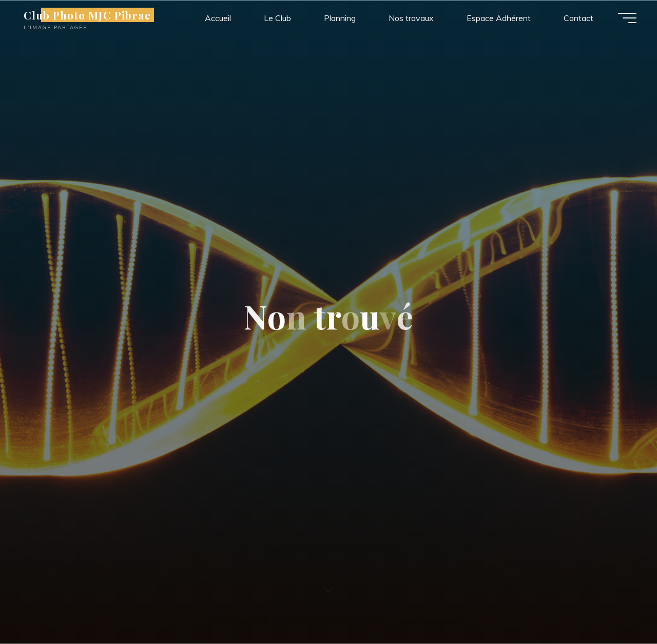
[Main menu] (627, 18)
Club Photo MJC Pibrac (87, 15)
